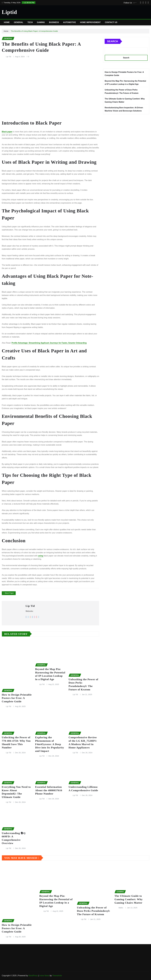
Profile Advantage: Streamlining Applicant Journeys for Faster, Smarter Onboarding (49, 343)
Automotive (69, 22)
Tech (30, 22)
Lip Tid (8, 57)
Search (112, 41)
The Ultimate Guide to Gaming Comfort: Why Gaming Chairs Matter (129, 899)
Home (7, 22)
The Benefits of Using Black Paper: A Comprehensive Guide (34, 31)
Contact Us (111, 22)
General (19, 22)
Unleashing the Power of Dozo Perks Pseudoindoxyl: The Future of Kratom (94, 911)
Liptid (9, 12)
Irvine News (44, 976)
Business (54, 22)
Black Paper (9, 593)
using (41, 556)
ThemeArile (57, 976)
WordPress (33, 976)
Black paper (7, 132)
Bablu (121, 908)
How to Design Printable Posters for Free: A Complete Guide (17, 698)
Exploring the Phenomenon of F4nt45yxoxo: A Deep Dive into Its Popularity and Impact (50, 744)
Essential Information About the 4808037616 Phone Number (49, 790)
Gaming (41, 22)
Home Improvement (90, 22)
